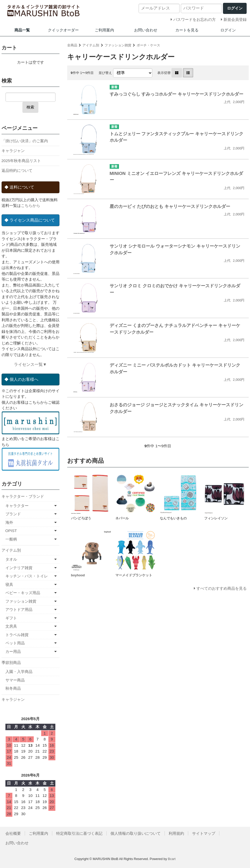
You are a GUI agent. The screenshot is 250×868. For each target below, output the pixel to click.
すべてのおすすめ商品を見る (222, 588)
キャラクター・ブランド (23, 496)
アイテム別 (91, 45)
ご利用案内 (104, 30)
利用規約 (176, 833)
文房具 (11, 626)
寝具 (9, 584)
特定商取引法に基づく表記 (79, 833)
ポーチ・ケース (148, 45)
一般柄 (11, 539)
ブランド (13, 514)
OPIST (11, 531)
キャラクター (17, 506)
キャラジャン (13, 151)
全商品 (72, 45)
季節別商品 (11, 663)
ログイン (228, 30)
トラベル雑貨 (17, 635)
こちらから (31, 205)
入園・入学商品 (19, 672)
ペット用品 (15, 643)
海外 (9, 522)
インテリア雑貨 (19, 568)
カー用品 (13, 651)
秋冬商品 (13, 688)
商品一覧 (22, 30)
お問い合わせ (146, 30)
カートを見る (187, 30)
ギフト (11, 618)
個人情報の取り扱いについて (136, 833)
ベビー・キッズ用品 (23, 593)
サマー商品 (15, 680)
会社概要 (13, 833)
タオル (11, 559)
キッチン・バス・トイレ (27, 576)
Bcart (172, 859)
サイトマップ (204, 833)
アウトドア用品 (19, 609)
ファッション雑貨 (118, 45)
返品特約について (17, 170)
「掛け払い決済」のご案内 (25, 141)
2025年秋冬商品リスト (21, 161)
